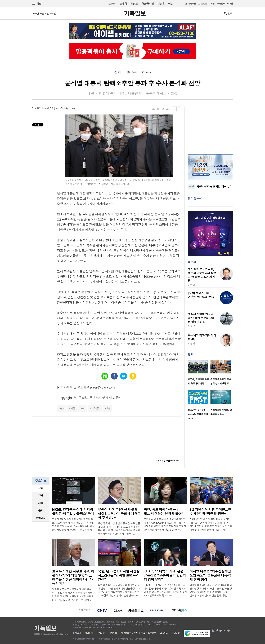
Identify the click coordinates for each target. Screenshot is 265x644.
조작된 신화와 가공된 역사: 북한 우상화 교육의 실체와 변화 (201, 318)
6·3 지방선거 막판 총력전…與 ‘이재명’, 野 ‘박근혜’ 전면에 (210, 512)
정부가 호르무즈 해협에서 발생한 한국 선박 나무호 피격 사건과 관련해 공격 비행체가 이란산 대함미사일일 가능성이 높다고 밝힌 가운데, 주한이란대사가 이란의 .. (73, 594)
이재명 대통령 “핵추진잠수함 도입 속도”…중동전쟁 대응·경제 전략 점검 (211, 575)
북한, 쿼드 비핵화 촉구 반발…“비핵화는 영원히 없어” (163, 512)
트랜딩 (112, 4)
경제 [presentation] (41, 496)
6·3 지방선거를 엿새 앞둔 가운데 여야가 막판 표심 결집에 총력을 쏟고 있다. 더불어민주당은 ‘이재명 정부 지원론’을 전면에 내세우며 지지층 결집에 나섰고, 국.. (211, 524)
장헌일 (191, 285)
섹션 (37, 4)
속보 (192, 187)
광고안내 (89, 633)
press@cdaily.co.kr (64, 108)
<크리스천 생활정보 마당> (168, 461)
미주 (212, 4)
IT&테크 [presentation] (41, 518)
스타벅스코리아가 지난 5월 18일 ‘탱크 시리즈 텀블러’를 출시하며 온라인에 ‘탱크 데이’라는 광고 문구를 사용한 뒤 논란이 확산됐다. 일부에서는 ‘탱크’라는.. (165, 590)
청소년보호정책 (149, 633)
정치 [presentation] (41, 488)
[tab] (41, 488)
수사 (83, 408)
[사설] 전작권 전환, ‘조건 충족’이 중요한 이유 (201, 295)
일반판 (204, 4)
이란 (171, 4)
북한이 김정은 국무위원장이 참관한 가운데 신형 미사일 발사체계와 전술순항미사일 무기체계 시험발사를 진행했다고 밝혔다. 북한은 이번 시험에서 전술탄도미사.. (119, 590)
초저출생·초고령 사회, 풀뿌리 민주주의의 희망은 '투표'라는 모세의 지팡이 (202, 275)
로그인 (230, 4)
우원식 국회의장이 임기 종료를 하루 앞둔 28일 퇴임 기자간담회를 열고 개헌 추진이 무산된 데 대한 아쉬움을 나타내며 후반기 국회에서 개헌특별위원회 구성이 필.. (119, 529)
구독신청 (221, 4)
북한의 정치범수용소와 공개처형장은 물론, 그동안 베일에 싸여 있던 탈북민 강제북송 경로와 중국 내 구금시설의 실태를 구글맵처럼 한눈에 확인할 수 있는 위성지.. (73, 524)
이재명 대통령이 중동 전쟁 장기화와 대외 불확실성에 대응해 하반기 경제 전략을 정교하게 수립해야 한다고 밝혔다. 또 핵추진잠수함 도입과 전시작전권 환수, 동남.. (211, 590)
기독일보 (96, 408)
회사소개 (77, 633)
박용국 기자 (48, 108)
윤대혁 (123, 4)
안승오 (191, 326)
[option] (199, 373)
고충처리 (164, 633)
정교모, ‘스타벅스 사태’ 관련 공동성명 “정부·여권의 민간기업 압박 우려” (165, 575)
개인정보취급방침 (129, 633)
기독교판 (192, 4)
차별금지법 (147, 4)
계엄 (73, 408)
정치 (118, 72)
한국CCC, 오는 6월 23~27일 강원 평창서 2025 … (198, 414)
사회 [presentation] (41, 503)
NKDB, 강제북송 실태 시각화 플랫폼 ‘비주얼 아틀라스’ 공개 (73, 512)
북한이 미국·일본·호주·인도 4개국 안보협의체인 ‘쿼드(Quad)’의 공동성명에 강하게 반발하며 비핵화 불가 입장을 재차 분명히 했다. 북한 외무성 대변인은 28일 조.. (165, 524)
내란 (108, 408)
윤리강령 (176, 633)
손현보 (134, 4)
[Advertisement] (210, 128)
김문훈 (161, 4)
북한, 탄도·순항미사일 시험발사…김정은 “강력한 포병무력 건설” (119, 575)
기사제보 (113, 633)
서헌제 (191, 343)
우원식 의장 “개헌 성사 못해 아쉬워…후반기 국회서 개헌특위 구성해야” (119, 514)
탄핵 (62, 408)
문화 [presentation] (41, 510)
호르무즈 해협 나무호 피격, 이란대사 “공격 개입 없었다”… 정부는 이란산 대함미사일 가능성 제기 (73, 577)
